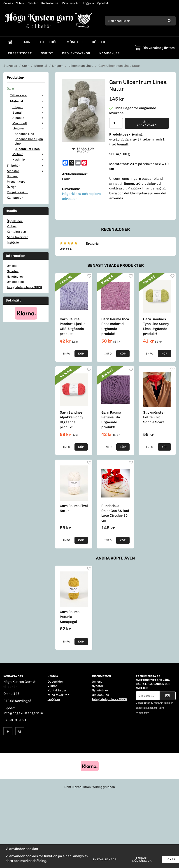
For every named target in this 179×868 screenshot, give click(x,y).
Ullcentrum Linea (27, 149)
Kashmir (29, 159)
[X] (72, 163)
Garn (26, 42)
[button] (81, 354)
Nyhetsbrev (15, 276)
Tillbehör (49, 42)
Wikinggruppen (104, 787)
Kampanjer (110, 53)
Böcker (99, 42)
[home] (10, 42)
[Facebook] (65, 163)
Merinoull (29, 123)
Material (28, 101)
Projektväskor (76, 53)
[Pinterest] (84, 163)
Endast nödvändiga (142, 859)
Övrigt (47, 53)
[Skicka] (167, 696)
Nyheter (33, 3)
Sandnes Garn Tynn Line (29, 141)
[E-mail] (78, 163)
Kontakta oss (50, 3)
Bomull (29, 113)
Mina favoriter (71, 3)
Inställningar (105, 859)
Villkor (20, 3)
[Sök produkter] (134, 21)
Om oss (8, 3)
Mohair (29, 154)
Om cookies (15, 282)
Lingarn (29, 128)
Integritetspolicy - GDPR (24, 287)
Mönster (75, 42)
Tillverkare (28, 95)
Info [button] (67, 354)
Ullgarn (29, 107)
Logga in (89, 3)
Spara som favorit (83, 150)
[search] (169, 21)
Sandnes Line (24, 134)
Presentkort (20, 53)
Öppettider (104, 3)
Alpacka (29, 118)
